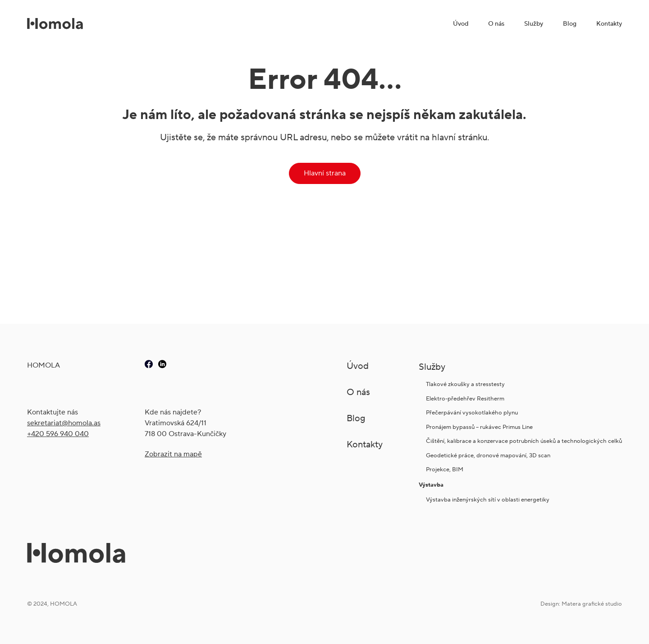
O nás (496, 23)
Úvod (461, 23)
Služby (534, 23)
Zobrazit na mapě (173, 454)
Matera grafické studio (592, 604)
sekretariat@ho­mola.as (64, 423)
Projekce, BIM (445, 469)
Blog (570, 23)
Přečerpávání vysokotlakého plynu (472, 412)
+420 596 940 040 (58, 434)
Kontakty (609, 23)
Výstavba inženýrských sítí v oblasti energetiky (488, 499)
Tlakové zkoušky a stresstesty (465, 384)
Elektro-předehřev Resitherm (466, 398)
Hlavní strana (325, 173)
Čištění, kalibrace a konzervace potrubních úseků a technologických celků (524, 441)
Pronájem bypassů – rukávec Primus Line (479, 427)
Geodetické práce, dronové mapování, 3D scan (488, 455)
